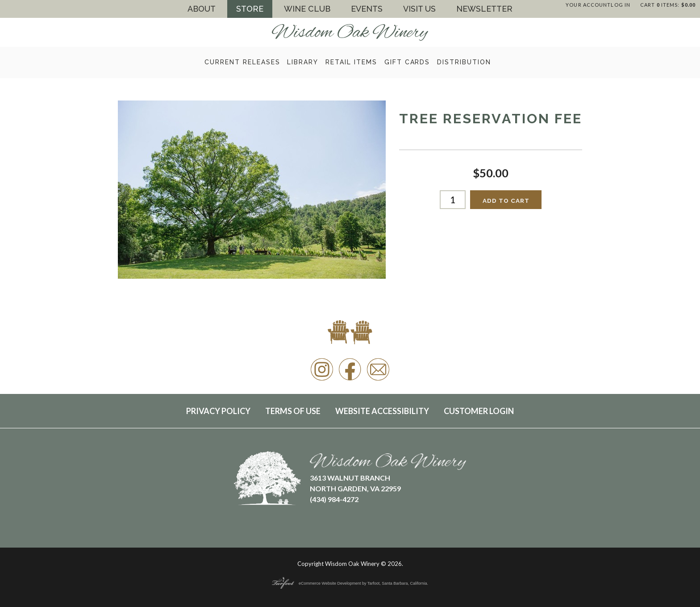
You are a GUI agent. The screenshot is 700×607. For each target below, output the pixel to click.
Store (250, 9)
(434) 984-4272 (334, 499)
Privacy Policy (218, 411)
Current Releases (242, 62)
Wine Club (307, 9)
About (202, 9)
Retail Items (351, 62)
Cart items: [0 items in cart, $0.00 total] (668, 5)
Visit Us (419, 9)
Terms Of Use (293, 411)
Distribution (464, 62)
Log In (621, 5)
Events (367, 9)
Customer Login (479, 411)
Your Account (588, 5)
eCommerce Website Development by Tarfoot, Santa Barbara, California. (350, 583)
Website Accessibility (382, 411)
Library (303, 62)
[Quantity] (453, 200)
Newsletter (484, 9)
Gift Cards (407, 62)
